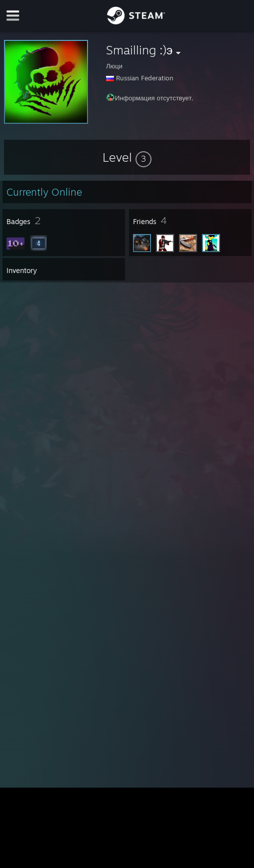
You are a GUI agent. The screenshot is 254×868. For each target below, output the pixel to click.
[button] (127, 157)
